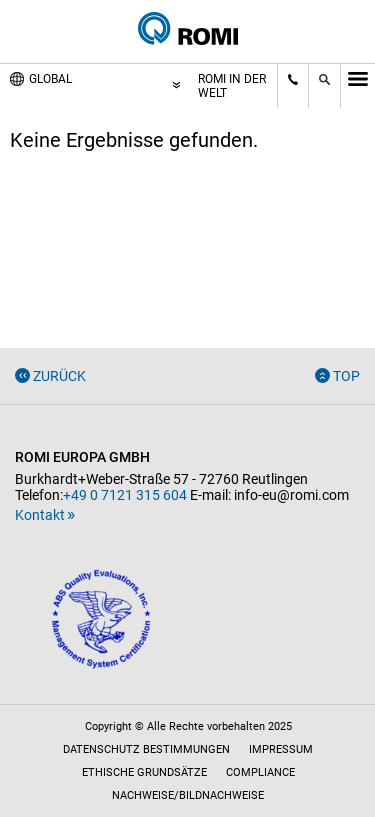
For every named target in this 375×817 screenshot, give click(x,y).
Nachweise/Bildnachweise (188, 795)
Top (346, 376)
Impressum (281, 749)
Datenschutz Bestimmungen (146, 749)
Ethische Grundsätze (144, 772)
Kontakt (40, 515)
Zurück (59, 376)
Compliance (260, 772)
